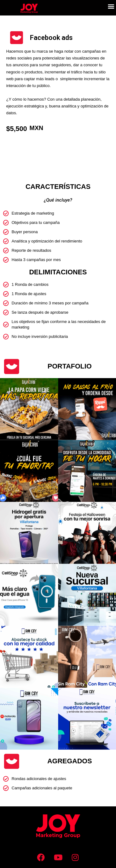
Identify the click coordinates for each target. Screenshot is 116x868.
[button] (111, 6)
